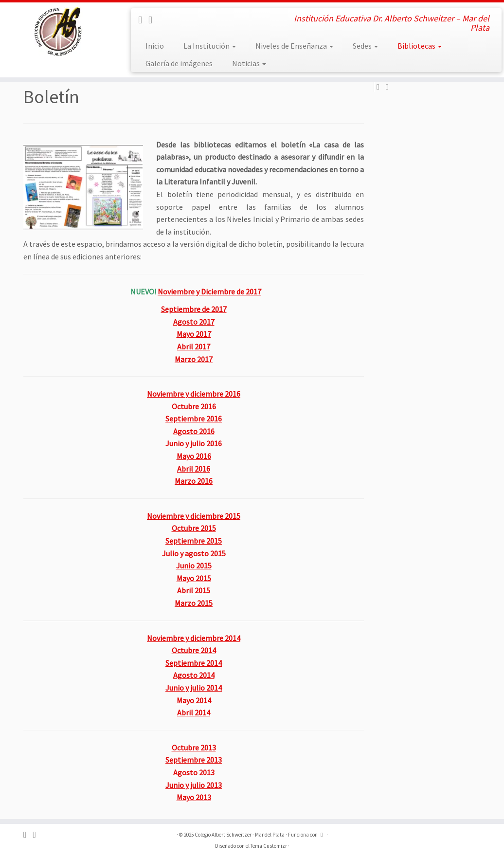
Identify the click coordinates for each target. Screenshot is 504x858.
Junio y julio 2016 (194, 443)
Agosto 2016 (194, 431)
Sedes (365, 46)
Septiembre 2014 (194, 663)
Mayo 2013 (194, 797)
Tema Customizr (269, 846)
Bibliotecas (420, 46)
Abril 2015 (194, 590)
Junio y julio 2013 (194, 785)
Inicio (155, 46)
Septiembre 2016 (194, 419)
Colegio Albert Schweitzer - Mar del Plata (240, 835)
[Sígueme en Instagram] (153, 20)
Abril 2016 (194, 469)
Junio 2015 (194, 566)
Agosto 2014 (194, 675)
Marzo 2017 (194, 359)
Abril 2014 (194, 712)
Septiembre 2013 (194, 760)
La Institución (210, 46)
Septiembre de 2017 (194, 309)
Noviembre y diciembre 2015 (194, 516)
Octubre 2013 (194, 748)
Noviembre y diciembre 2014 (194, 638)
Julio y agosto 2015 (194, 553)
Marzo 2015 (194, 603)
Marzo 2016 (194, 481)
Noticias (249, 63)
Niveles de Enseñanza (294, 46)
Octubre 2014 (194, 650)
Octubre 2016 (194, 406)
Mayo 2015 (194, 578)
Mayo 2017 (194, 334)
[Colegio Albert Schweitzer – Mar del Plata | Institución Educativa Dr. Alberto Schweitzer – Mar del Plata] (59, 32)
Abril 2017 (194, 347)
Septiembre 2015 (194, 541)
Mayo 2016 (194, 456)
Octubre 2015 (194, 528)
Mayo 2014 (194, 700)
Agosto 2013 (194, 772)
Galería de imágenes (179, 63)
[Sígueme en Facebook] (143, 20)
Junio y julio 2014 (194, 688)
